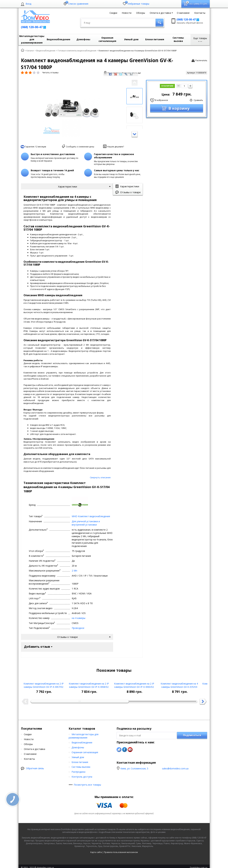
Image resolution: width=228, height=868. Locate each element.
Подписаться (192, 518)
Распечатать (201, 60)
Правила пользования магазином (121, 635)
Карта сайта (96, 635)
